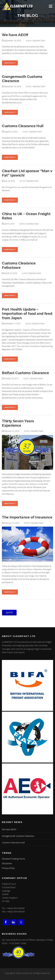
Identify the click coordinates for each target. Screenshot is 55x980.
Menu (51, 6)
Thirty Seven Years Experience (18, 423)
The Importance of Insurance (27, 517)
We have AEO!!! (15, 35)
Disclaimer (7, 863)
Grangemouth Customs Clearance (18, 836)
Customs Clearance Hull (23, 126)
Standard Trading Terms (13, 859)
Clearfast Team (39, 41)
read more (10, 63)
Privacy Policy (8, 868)
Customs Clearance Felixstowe (19, 265)
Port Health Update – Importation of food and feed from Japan (27, 314)
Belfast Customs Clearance (25, 373)
